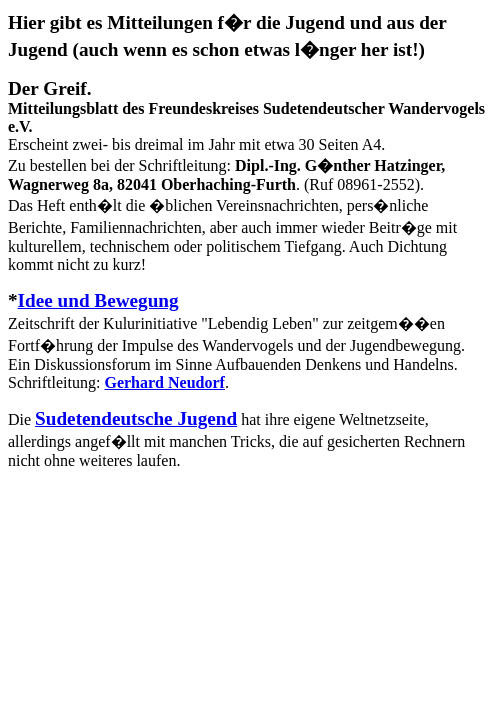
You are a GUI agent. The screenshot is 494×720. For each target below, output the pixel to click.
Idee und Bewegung (98, 300)
